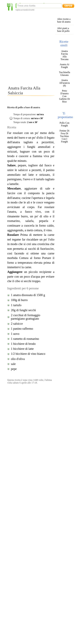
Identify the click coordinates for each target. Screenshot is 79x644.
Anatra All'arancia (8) (64, 83)
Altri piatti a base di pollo (63, 30)
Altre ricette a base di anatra (64, 20)
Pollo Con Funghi (64, 124)
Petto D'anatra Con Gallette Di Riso (64, 96)
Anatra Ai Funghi (64, 66)
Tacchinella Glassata (64, 74)
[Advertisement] (35, 48)
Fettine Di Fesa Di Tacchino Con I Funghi (64, 136)
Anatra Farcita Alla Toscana (64, 55)
